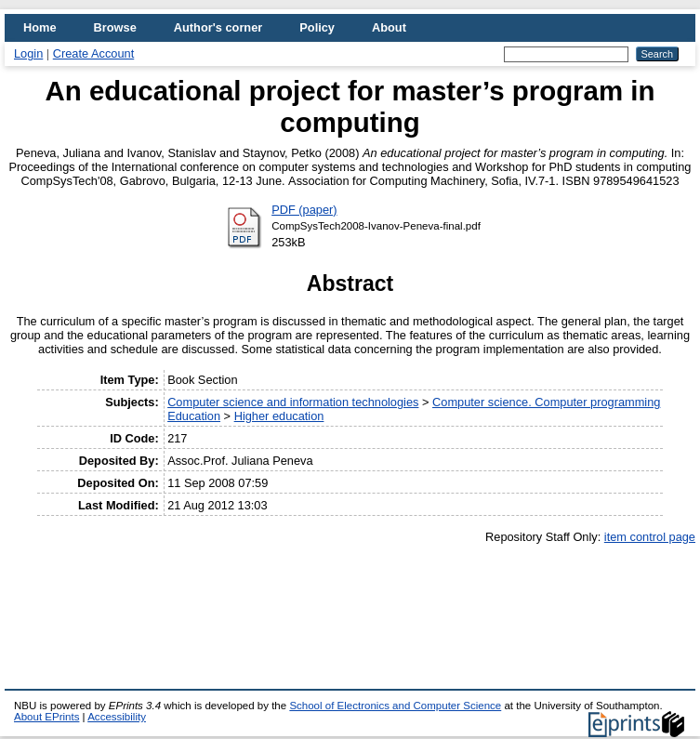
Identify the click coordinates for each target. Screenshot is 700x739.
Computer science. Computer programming (546, 402)
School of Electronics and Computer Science (395, 706)
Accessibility (117, 717)
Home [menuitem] (40, 27)
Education (194, 416)
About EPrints (46, 717)
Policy (317, 27)
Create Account (94, 53)
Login (28, 53)
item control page (650, 537)
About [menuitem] (389, 27)
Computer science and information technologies (293, 402)
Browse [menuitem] (115, 27)
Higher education (279, 416)
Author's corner (218, 27)
